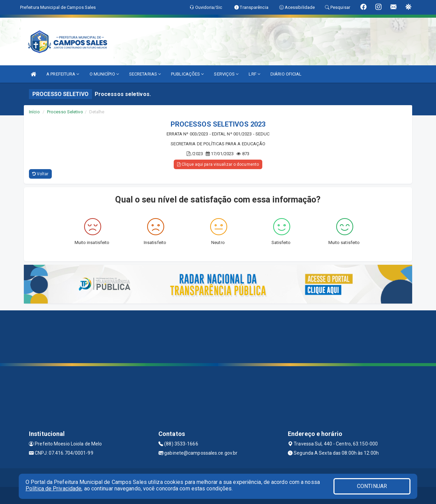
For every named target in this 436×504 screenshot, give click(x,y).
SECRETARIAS (145, 74)
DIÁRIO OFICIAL (286, 74)
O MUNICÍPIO (104, 74)
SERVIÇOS (226, 74)
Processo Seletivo (65, 112)
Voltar (40, 174)
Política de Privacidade (53, 489)
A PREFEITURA (63, 74)
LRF (254, 74)
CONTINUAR (372, 486)
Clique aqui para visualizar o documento (218, 164)
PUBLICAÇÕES (187, 74)
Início (34, 112)
